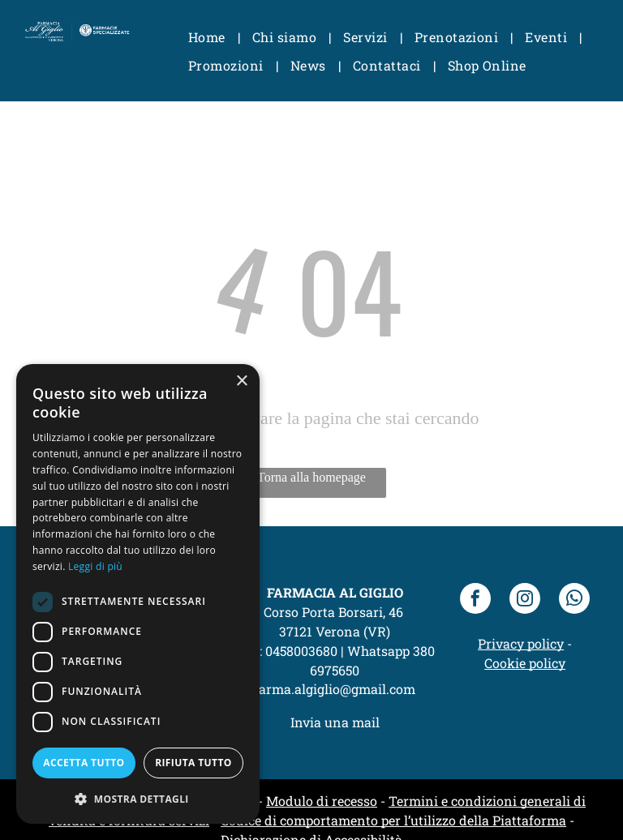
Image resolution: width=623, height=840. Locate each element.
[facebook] (475, 600)
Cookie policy (525, 663)
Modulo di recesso (322, 801)
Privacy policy (521, 643)
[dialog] (138, 594)
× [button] (241, 381)
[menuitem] (208, 37)
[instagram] (525, 600)
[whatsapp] (574, 600)
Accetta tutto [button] (84, 763)
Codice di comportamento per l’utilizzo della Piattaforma (393, 820)
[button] (138, 798)
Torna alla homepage (311, 477)
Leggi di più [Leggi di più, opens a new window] (95, 566)
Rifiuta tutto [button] (193, 763)
